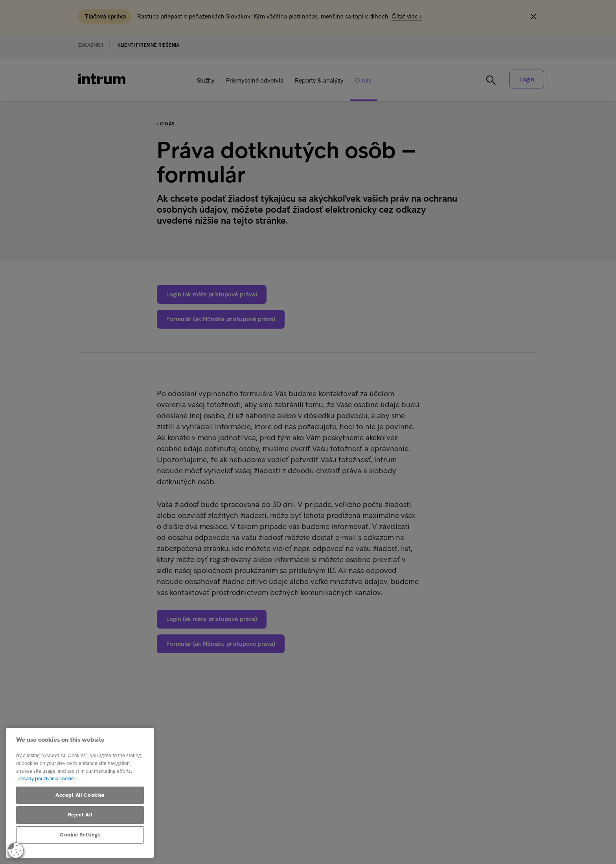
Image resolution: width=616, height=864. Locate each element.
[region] (80, 793)
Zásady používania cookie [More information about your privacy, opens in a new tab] (46, 779)
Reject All (80, 815)
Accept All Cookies (80, 795)
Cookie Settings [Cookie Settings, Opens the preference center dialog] (80, 835)
